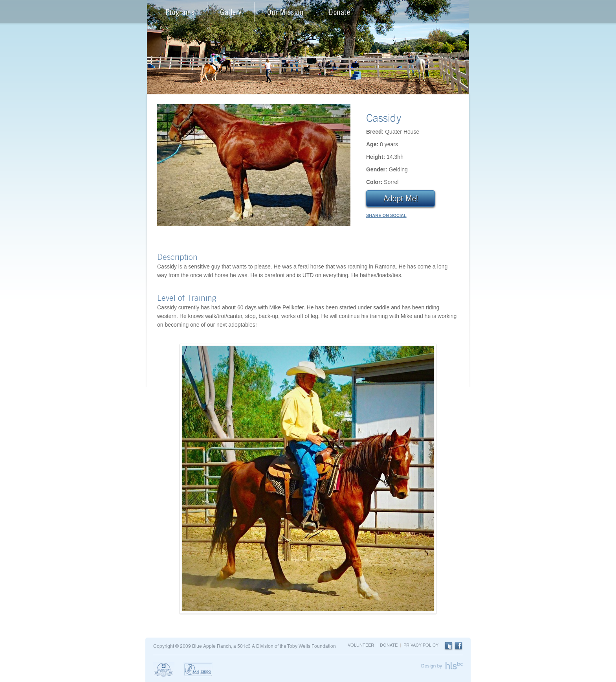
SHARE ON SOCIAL (386, 215)
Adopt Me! (401, 199)
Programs (180, 12)
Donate (339, 12)
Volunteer (361, 645)
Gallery (231, 12)
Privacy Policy (421, 645)
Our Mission (285, 12)
